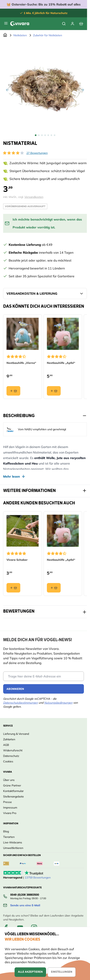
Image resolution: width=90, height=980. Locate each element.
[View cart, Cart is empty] (81, 24)
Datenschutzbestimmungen (20, 703)
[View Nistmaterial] (36, 135)
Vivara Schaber (17, 560)
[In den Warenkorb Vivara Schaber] (13, 588)
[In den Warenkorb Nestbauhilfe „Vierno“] (13, 391)
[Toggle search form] (64, 24)
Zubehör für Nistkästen (48, 35)
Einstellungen (62, 972)
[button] (13, 153)
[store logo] (20, 24)
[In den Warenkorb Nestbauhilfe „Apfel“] (54, 391)
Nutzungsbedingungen (58, 703)
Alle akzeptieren (30, 972)
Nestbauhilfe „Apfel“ (61, 363)
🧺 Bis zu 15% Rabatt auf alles (44, 4)
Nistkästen (20, 35)
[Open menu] (6, 23)
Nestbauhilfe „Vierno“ (21, 363)
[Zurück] (7, 90)
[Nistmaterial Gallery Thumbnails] (45, 135)
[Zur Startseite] (5, 35)
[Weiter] (83, 90)
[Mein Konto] (72, 24)
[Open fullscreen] (45, 85)
